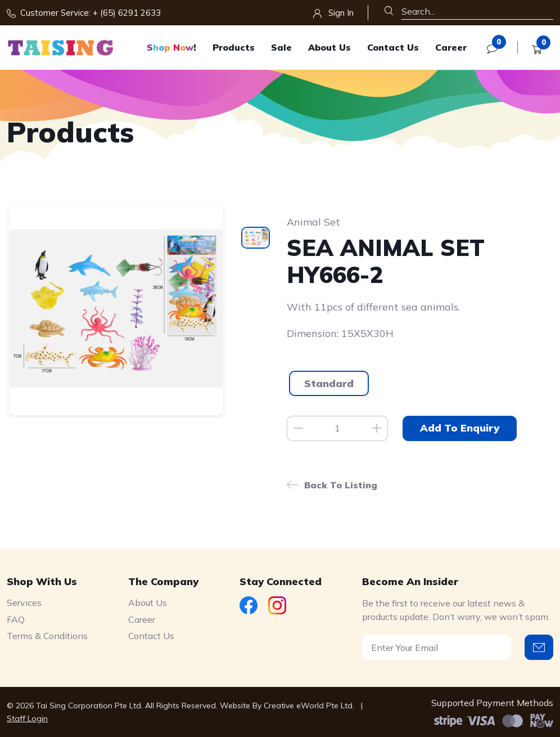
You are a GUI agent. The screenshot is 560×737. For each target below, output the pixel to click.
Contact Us (393, 47)
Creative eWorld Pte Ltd (308, 705)
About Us (329, 47)
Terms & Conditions (47, 636)
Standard (329, 383)
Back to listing (341, 485)
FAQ (16, 619)
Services (24, 603)
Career (451, 47)
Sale (281, 47)
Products (234, 47)
